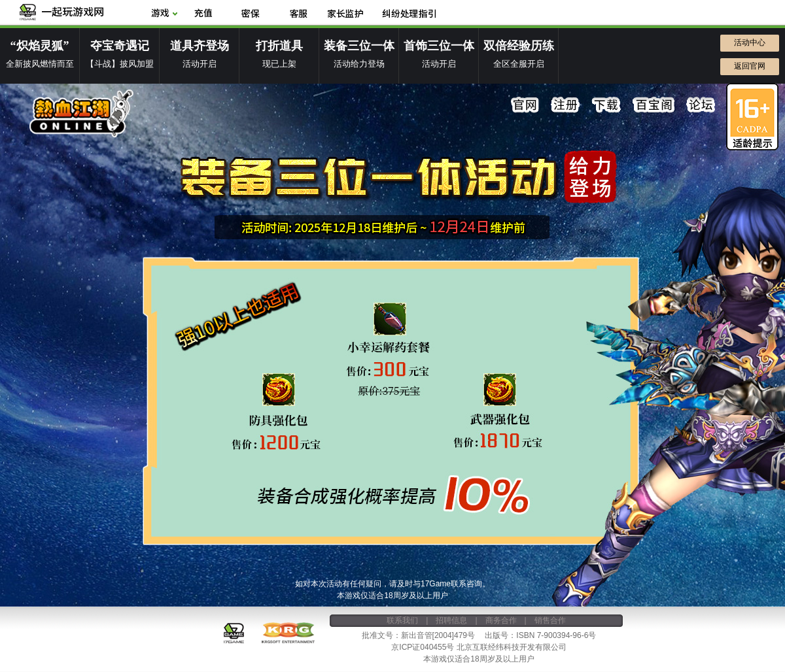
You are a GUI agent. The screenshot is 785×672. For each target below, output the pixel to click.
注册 (566, 105)
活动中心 (750, 42)
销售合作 (550, 620)
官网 (525, 105)
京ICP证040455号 (423, 647)
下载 (606, 105)
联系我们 (402, 620)
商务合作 (501, 620)
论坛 (701, 105)
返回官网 (750, 66)
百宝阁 (654, 105)
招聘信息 (451, 620)
